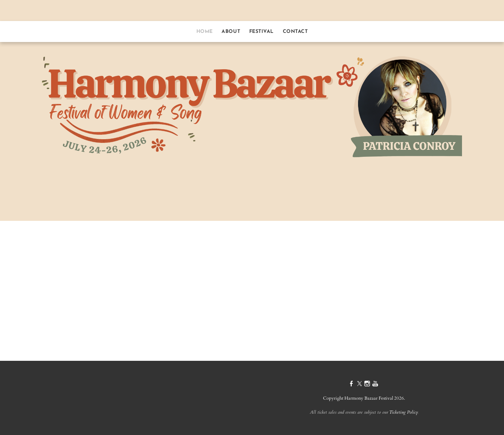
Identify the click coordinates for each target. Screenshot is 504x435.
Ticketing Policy (404, 412)
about (231, 32)
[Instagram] (367, 384)
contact (295, 32)
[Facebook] (351, 384)
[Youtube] (375, 384)
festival (261, 32)
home (205, 32)
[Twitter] (359, 384)
